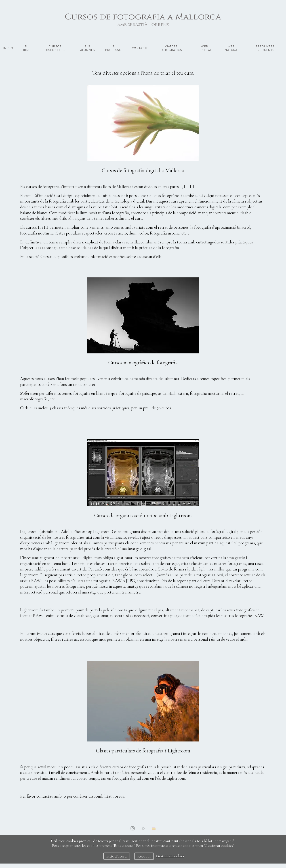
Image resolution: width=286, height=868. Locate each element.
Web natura (231, 48)
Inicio (8, 48)
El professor (114, 48)
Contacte (140, 48)
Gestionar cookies (170, 856)
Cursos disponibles (55, 48)
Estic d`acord (117, 856)
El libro (26, 48)
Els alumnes (88, 48)
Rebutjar (144, 856)
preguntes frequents (265, 48)
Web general (205, 48)
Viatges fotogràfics (171, 48)
